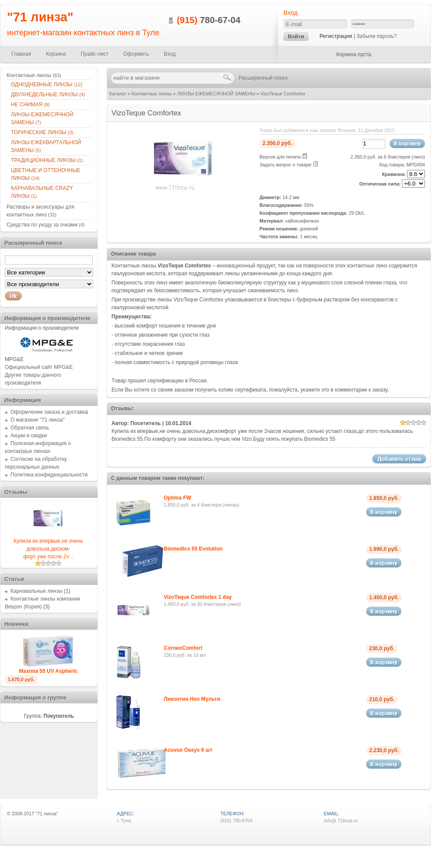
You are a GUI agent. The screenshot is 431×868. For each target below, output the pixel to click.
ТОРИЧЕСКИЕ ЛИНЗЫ (42, 132)
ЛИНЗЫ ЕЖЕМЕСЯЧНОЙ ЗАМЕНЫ (216, 94)
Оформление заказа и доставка (49, 412)
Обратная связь (30, 428)
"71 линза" (40, 17)
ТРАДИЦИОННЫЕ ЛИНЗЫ (47, 160)
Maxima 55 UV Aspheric (49, 671)
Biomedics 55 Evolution (193, 549)
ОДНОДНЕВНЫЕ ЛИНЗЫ (47, 84)
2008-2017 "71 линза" (35, 814)
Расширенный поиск (263, 78)
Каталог (118, 94)
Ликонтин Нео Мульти (192, 699)
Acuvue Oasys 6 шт (188, 750)
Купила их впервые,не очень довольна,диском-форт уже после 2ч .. (48, 549)
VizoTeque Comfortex (283, 94)
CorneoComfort (183, 648)
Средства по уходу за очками (45, 225)
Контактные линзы (152, 94)
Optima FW (177, 498)
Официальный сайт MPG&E (39, 367)
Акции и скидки (29, 436)
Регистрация (336, 36)
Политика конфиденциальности (49, 475)
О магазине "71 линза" (38, 420)
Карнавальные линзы (37, 591)
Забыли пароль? (377, 36)
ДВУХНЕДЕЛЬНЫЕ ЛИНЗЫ (48, 95)
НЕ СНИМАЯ (30, 105)
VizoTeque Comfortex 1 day (198, 597)
